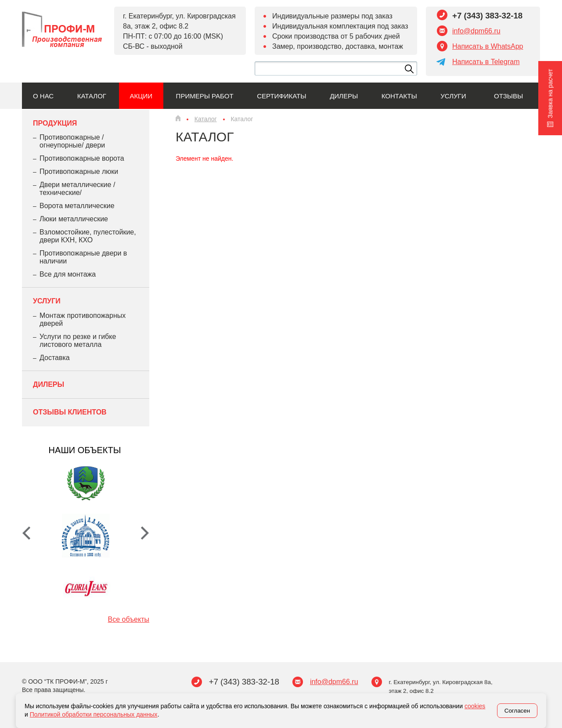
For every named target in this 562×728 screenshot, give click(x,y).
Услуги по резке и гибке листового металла (78, 341)
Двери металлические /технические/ (77, 189)
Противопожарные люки (79, 171)
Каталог (92, 96)
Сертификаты (281, 96)
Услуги (453, 96)
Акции (141, 96)
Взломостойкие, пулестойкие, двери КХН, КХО (88, 236)
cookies (475, 706)
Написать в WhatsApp (488, 46)
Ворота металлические (77, 206)
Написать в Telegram (486, 62)
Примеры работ (205, 96)
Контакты (399, 96)
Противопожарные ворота (82, 158)
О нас (43, 96)
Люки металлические (74, 219)
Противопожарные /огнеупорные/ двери (72, 141)
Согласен (517, 711)
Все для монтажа (68, 274)
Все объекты (129, 619)
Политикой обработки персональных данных (94, 714)
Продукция (55, 123)
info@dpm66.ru (476, 31)
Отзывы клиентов (70, 412)
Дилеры (344, 96)
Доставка (55, 358)
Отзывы (508, 96)
